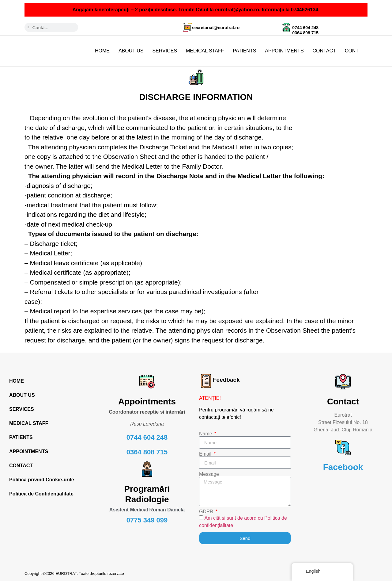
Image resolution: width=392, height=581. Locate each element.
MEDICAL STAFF (205, 51)
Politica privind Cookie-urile (42, 480)
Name (206, 434)
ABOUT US (131, 51)
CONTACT (324, 51)
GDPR (207, 512)
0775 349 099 (147, 520)
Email (206, 454)
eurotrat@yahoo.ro (237, 10)
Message (209, 474)
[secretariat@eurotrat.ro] (187, 27)
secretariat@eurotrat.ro (216, 28)
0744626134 (305, 10)
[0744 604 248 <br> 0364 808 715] (286, 27)
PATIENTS (244, 51)
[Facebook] (343, 447)
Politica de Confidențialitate (41, 494)
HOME (102, 51)
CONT (352, 51)
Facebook (343, 467)
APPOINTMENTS (284, 51)
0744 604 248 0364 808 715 (305, 30)
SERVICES (165, 51)
